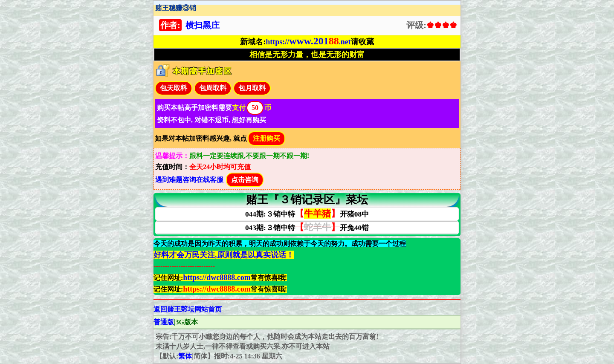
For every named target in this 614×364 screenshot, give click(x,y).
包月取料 (252, 88)
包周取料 (213, 88)
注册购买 (266, 138)
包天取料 (174, 88)
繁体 (185, 356)
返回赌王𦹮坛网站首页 (188, 309)
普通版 (164, 322)
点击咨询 (245, 180)
